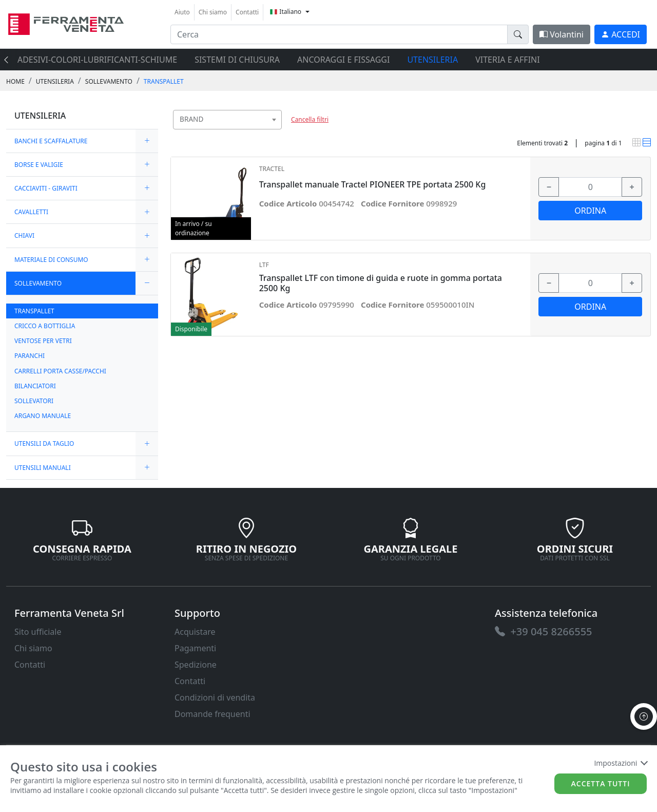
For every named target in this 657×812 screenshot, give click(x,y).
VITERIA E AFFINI (507, 60)
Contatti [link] (247, 12)
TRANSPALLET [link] (164, 81)
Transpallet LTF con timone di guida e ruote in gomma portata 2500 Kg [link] (381, 283)
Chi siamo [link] (213, 12)
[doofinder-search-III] (518, 34)
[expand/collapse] (147, 141)
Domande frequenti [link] (212, 714)
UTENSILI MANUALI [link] (43, 468)
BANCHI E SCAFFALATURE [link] (51, 141)
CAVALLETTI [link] (31, 212)
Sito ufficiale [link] (38, 632)
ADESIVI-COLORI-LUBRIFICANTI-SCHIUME (97, 60)
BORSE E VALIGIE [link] (39, 165)
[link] (66, 23)
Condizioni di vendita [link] (215, 697)
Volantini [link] (562, 34)
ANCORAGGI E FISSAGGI (343, 60)
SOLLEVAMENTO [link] (109, 81)
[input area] (339, 34)
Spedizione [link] (196, 665)
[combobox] (227, 120)
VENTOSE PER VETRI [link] (43, 341)
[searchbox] (276, 132)
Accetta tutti (601, 783)
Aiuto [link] (182, 12)
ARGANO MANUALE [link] (43, 416)
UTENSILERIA (432, 60)
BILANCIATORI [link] (35, 386)
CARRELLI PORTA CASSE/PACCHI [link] (60, 371)
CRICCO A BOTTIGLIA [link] (45, 326)
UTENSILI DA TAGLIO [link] (44, 443)
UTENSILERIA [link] (55, 81)
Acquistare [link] (195, 632)
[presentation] (9, 60)
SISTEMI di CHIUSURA (237, 60)
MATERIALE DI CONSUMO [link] (51, 260)
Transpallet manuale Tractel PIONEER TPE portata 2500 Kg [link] (373, 185)
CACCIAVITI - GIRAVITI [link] (46, 188)
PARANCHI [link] (30, 356)
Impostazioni (620, 763)
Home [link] (15, 81)
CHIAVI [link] (24, 235)
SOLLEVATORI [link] (34, 401)
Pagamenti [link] (195, 648)
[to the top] (644, 716)
